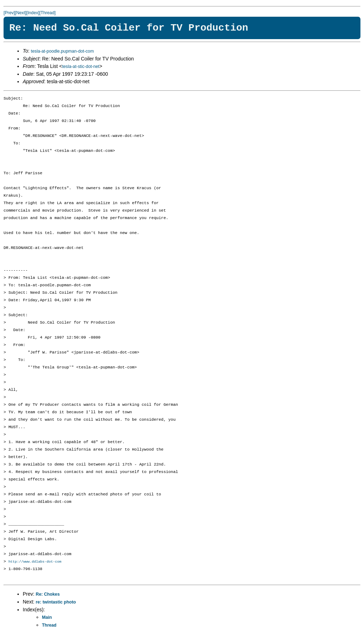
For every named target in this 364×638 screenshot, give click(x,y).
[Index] (33, 13)
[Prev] (9, 13)
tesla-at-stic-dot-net (81, 67)
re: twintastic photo (56, 602)
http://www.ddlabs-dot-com (35, 562)
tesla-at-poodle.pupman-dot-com (62, 51)
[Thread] (48, 13)
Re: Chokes (48, 595)
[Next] (21, 13)
